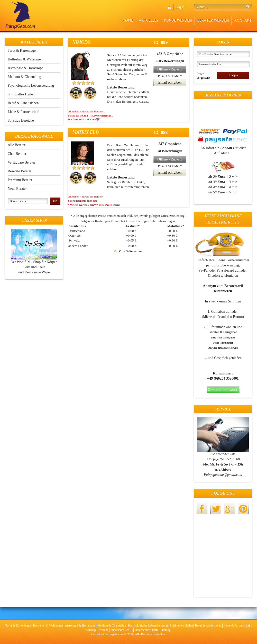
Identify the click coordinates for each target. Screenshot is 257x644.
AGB (129, 630)
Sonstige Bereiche (21, 120)
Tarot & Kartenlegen (23, 51)
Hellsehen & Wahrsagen (25, 59)
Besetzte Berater (20, 171)
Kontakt (243, 21)
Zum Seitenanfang (128, 251)
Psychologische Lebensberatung (31, 86)
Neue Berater (17, 189)
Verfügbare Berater (21, 162)
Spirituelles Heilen (21, 94)
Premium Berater (20, 180)
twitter (216, 509)
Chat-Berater (17, 154)
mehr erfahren (117, 79)
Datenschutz (142, 630)
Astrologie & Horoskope (25, 68)
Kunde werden (178, 21)
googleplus (230, 509)
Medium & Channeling (24, 77)
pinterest (243, 509)
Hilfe (155, 630)
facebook (202, 509)
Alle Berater (17, 145)
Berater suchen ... (21, 201)
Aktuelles (149, 21)
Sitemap (165, 630)
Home (128, 21)
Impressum (117, 630)
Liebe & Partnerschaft (24, 112)
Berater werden (213, 21)
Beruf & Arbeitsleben (23, 103)
